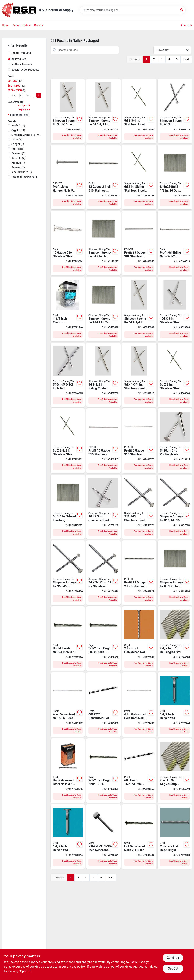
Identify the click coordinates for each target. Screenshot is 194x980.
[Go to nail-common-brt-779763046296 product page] (68, 639)
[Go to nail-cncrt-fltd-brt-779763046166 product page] (175, 837)
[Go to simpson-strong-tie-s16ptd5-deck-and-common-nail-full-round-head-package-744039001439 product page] (175, 507)
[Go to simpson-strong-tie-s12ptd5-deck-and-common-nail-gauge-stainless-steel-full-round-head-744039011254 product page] (139, 507)
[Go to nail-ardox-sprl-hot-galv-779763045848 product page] (139, 639)
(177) (18, 125)
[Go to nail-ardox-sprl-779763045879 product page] (68, 771)
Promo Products (21, 53)
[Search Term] (133, 10)
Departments (20, 25)
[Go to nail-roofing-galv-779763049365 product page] (175, 705)
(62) (17, 140)
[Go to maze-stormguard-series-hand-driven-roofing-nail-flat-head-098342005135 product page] (103, 837)
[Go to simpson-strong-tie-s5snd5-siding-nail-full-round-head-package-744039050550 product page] (139, 375)
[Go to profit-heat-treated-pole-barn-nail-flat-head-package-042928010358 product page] (103, 705)
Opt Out (173, 969)
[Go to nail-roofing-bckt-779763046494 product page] (68, 309)
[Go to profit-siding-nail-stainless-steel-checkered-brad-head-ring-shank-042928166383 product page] (103, 177)
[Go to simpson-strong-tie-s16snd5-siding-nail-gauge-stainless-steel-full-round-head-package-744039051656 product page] (68, 375)
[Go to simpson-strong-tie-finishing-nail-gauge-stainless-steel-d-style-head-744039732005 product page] (175, 639)
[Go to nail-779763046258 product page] (103, 771)
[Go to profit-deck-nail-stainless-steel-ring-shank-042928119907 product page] (103, 441)
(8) (18, 149)
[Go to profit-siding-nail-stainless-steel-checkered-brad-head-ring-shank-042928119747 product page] (175, 243)
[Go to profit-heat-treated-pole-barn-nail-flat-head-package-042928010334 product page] (68, 705)
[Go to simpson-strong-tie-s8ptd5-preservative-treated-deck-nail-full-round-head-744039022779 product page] (103, 573)
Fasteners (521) (20, 115)
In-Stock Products (22, 64)
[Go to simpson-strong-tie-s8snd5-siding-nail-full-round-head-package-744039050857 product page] (68, 441)
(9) (18, 144)
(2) (18, 167)
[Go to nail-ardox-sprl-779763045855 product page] (139, 837)
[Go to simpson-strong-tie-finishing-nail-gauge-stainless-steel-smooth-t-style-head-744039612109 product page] (103, 243)
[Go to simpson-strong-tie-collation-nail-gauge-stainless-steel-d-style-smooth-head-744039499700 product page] (175, 771)
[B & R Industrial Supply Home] (19, 10)
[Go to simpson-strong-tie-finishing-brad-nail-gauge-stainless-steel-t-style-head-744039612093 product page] (68, 507)
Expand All (24, 110)
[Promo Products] (9, 53)
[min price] (14, 95)
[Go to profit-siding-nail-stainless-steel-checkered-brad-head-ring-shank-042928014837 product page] (139, 573)
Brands (39, 25)
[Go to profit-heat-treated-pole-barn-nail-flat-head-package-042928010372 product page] (139, 705)
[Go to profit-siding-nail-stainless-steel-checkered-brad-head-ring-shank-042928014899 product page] (139, 243)
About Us (187, 25)
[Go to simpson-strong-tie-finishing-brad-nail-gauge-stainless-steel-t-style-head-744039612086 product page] (175, 573)
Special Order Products (25, 70)
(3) (18, 163)
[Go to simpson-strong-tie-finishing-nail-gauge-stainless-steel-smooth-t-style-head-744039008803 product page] (103, 309)
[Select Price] (39, 95)
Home (6, 25)
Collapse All (24, 106)
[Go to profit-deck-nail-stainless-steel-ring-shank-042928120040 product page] (139, 441)
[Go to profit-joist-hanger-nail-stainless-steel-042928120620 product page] (68, 177)
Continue (173, 958)
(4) (18, 158)
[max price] (28, 95)
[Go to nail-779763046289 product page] (103, 639)
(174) (18, 130)
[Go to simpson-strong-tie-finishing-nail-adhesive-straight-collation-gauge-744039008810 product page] (175, 177)
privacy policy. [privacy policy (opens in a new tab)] (76, 967)
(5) (18, 153)
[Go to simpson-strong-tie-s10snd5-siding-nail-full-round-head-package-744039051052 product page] (175, 309)
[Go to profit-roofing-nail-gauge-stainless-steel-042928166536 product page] (68, 243)
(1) (22, 172)
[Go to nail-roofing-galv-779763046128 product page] (68, 837)
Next (186, 59)
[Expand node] (9, 115)
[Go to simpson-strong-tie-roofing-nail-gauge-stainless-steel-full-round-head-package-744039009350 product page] (175, 441)
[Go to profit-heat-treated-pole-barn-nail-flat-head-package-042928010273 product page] (139, 771)
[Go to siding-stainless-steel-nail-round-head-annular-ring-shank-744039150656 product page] (139, 177)
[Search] (182, 10)
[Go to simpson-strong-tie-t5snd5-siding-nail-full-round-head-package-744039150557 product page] (139, 111)
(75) (26, 135)
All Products (19, 59)
